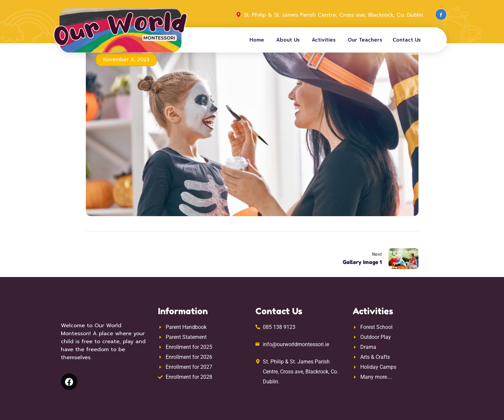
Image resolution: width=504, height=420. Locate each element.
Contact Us (407, 40)
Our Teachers (365, 40)
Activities (324, 40)
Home (257, 40)
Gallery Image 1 (362, 262)
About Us (288, 40)
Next (377, 254)
